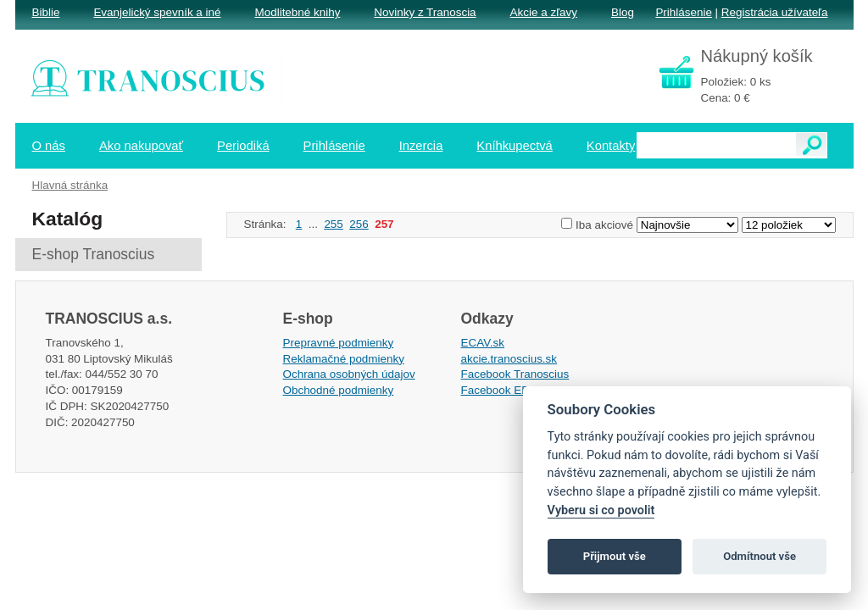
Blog (623, 12)
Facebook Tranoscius (515, 374)
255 (333, 224)
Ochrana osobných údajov (349, 374)
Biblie (46, 12)
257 (384, 224)
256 (359, 224)
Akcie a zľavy (544, 12)
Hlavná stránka (70, 185)
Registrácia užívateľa (775, 12)
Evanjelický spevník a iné (157, 12)
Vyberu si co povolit (601, 510)
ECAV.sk (483, 343)
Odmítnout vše (759, 556)
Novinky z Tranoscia (425, 12)
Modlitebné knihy (298, 12)
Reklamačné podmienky (344, 359)
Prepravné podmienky (339, 343)
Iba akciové (604, 225)
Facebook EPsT (502, 390)
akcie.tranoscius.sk (509, 359)
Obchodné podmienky (339, 390)
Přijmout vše (615, 556)
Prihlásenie (683, 12)
